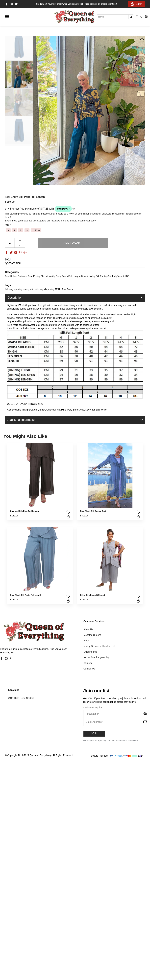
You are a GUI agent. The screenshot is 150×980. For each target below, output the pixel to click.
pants (25, 289)
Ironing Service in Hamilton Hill (99, 646)
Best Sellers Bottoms (16, 276)
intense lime (64, 318)
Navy (88, 410)
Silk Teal (112, 276)
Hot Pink (61, 410)
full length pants (13, 289)
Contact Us (89, 669)
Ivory (69, 410)
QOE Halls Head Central (21, 698)
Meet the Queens (92, 635)
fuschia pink (105, 318)
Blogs (86, 641)
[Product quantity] (10, 243)
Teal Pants (67, 289)
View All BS (123, 276)
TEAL (58, 289)
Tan (94, 410)
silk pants (48, 289)
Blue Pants (34, 276)
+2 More (36, 230)
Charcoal (51, 410)
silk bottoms (36, 289)
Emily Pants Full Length (68, 276)
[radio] (8, 230)
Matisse (72, 321)
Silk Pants (101, 276)
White (104, 410)
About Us (88, 629)
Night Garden (31, 410)
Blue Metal (79, 410)
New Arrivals (88, 276)
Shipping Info (90, 652)
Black (42, 410)
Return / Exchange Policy (96, 657)
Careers (88, 663)
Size (8, 225)
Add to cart (73, 243)
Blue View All (47, 276)
